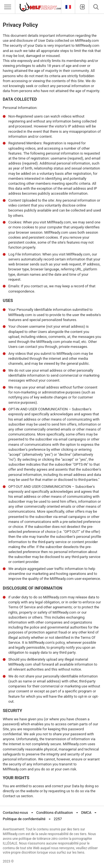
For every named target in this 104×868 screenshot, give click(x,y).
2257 (58, 819)
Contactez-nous (15, 813)
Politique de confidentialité (24, 819)
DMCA (86, 813)
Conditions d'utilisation (55, 813)
